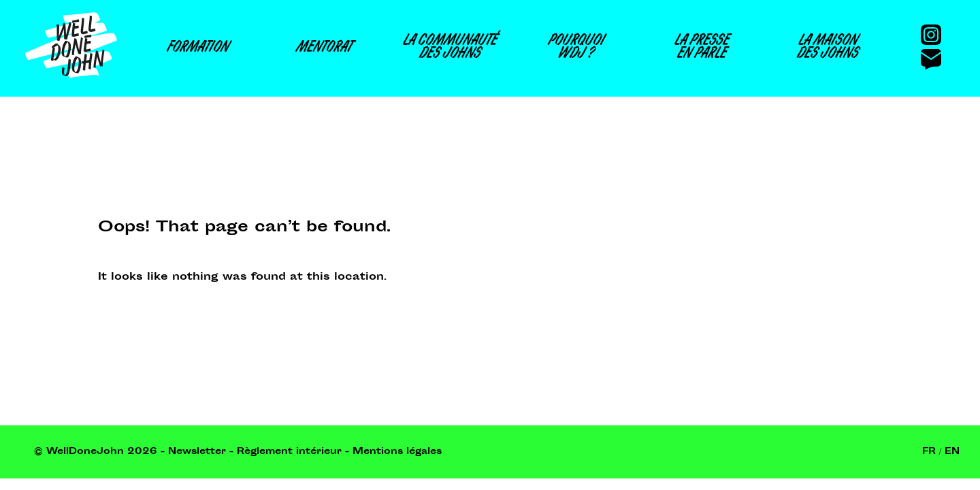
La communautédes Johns (449, 48)
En (952, 452)
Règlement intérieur (289, 452)
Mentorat (323, 49)
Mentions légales (397, 452)
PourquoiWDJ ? (575, 48)
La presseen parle (701, 48)
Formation (197, 49)
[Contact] (937, 57)
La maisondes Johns (827, 48)
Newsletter (197, 452)
